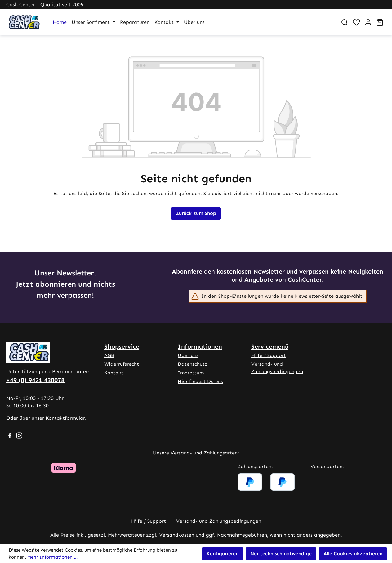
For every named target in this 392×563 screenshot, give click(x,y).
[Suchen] (345, 22)
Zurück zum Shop (196, 213)
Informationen (200, 346)
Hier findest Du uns (200, 381)
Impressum (191, 373)
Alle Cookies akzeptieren (353, 554)
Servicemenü (270, 346)
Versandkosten (177, 535)
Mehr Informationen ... (52, 557)
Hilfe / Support (269, 355)
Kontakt (114, 373)
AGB (109, 355)
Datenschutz (193, 364)
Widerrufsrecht (122, 364)
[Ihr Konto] (368, 22)
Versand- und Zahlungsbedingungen (219, 521)
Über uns (188, 355)
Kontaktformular (65, 418)
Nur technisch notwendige (281, 554)
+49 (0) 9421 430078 (35, 380)
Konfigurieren (223, 554)
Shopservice (122, 346)
